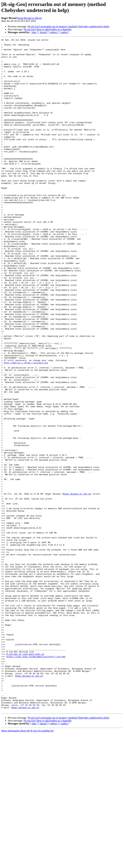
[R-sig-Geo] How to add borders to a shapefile (48, 29)
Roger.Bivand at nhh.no (29, 18)
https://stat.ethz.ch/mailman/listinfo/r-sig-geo (36, 780)
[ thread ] (43, 32)
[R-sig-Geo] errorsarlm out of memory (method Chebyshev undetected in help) (68, 26)
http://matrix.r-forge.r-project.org (26, 428)
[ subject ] (54, 32)
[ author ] (64, 32)
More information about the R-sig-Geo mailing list (27, 865)
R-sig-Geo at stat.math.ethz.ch (25, 777)
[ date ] (34, 32)
